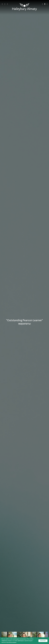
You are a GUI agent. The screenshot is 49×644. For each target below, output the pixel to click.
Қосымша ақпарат (12, 642)
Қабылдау (43, 641)
